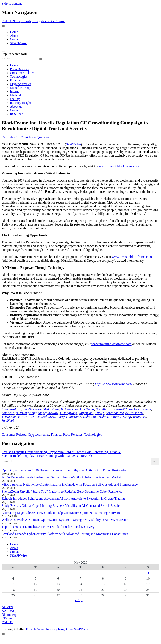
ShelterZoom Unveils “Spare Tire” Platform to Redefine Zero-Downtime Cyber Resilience (62, 491)
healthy (15, 99)
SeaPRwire (73, 144)
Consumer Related (22, 73)
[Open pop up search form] (3, 51)
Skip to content (12, 3)
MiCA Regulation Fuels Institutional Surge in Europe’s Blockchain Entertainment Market (61, 477)
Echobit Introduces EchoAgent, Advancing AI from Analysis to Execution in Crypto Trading (63, 499)
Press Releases (20, 69)
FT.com (7, 618)
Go (155, 462)
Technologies (19, 77)
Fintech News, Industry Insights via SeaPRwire (33, 21)
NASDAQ (9, 611)
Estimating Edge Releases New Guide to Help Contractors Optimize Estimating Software (61, 513)
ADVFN (7, 607)
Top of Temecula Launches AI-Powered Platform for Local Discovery (48, 527)
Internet (15, 91)
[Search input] (20, 58)
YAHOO (7, 622)
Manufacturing (20, 88)
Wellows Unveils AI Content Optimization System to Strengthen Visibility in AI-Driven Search (65, 520)
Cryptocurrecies (21, 84)
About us (16, 106)
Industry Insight (21, 103)
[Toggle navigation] (3, 26)
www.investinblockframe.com (119, 166)
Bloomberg (9, 615)
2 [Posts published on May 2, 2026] (125, 573)
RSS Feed (17, 114)
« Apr (79, 600)
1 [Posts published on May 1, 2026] (103, 573)
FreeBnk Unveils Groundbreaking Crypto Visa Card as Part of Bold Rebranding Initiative (61, 452)
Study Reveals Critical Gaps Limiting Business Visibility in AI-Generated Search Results (61, 506)
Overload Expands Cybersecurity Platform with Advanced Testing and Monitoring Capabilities (65, 534)
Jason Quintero (39, 137)
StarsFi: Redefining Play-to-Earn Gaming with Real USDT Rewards (47, 456)
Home (14, 32)
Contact (15, 39)
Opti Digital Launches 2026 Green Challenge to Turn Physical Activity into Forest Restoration (65, 470)
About (14, 36)
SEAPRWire (18, 43)
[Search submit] (41, 59)
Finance (15, 80)
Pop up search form (15, 54)
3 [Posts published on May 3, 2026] (148, 573)
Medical (15, 95)
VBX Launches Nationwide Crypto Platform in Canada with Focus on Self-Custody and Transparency (70, 484)
